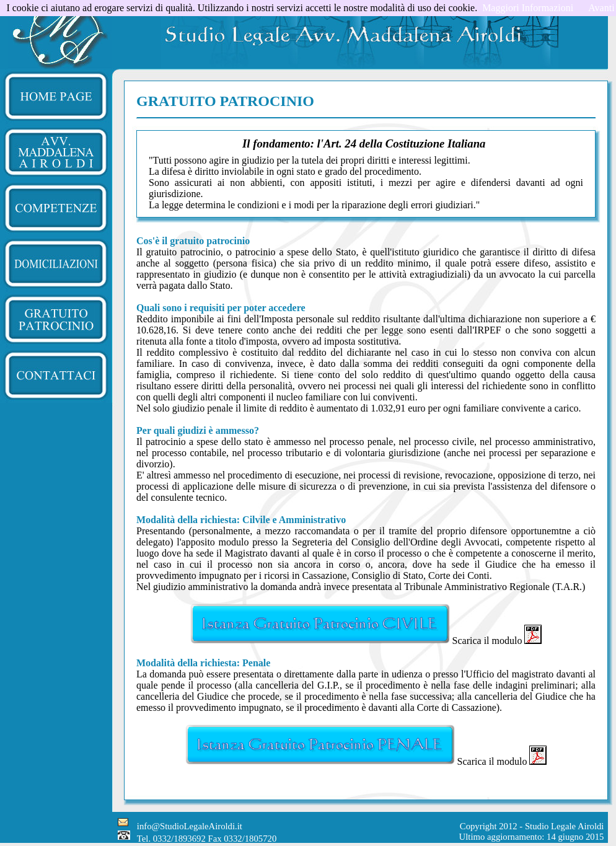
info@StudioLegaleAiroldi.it (190, 826)
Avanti (601, 8)
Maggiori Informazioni (528, 8)
